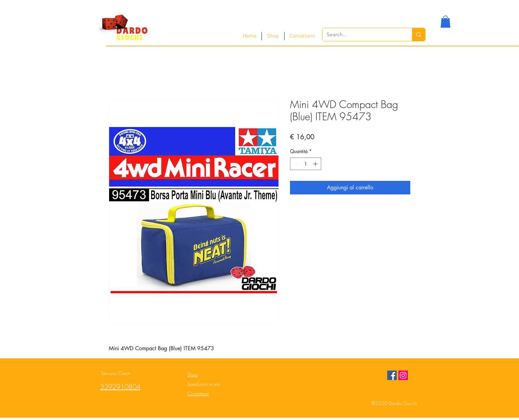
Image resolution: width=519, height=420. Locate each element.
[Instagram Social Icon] (403, 375)
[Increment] (316, 164)
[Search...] (362, 35)
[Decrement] (295, 164)
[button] (445, 22)
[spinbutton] (306, 164)
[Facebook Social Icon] (392, 375)
